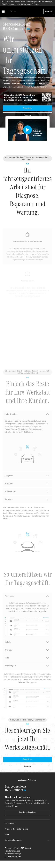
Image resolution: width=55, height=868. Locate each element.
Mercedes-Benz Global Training (16, 829)
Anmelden (49, 11)
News (7, 835)
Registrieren (27, 108)
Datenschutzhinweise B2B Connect (18, 848)
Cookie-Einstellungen (13, 857)
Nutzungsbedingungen (13, 854)
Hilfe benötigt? (10, 824)
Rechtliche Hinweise (12, 851)
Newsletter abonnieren (28, 812)
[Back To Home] (27, 11)
